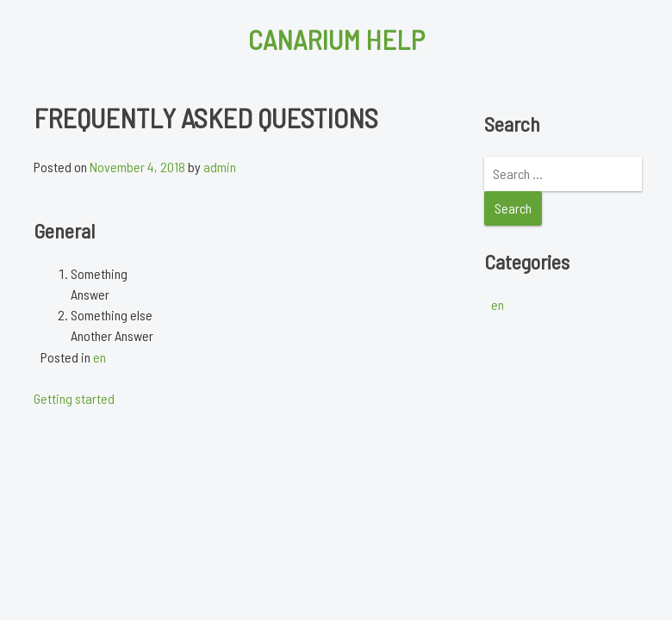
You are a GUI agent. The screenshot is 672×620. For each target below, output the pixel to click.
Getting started (74, 398)
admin (220, 167)
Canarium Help (336, 39)
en (100, 357)
